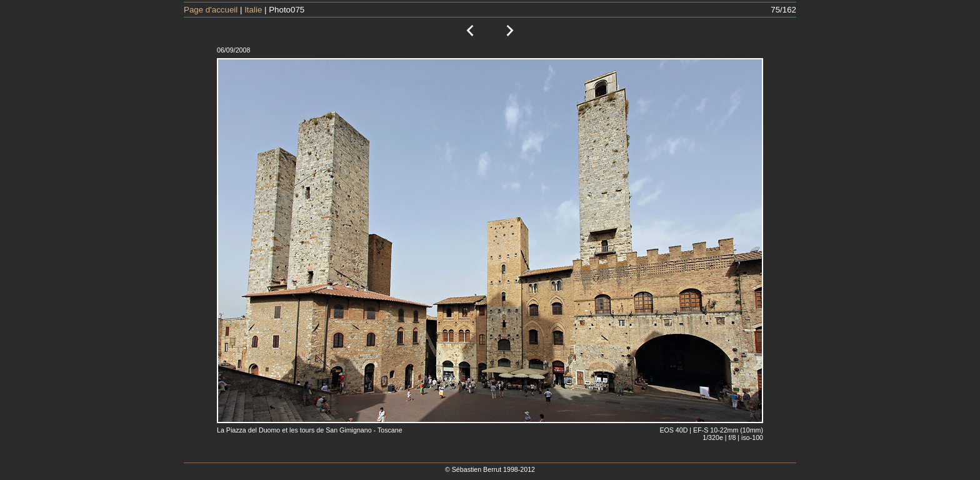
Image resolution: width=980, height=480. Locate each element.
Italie (253, 10)
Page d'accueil (211, 10)
